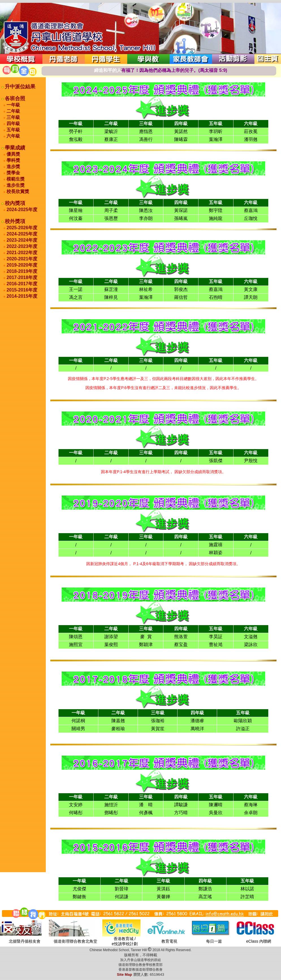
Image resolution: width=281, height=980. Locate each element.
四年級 (13, 124)
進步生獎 (15, 185)
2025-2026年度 (22, 228)
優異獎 (13, 154)
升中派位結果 (19, 87)
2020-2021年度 (22, 259)
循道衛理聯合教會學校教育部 (140, 965)
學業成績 (14, 148)
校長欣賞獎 (17, 191)
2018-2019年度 (22, 271)
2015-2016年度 (22, 290)
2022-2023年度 (22, 246)
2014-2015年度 (22, 296)
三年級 (13, 117)
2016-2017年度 (22, 284)
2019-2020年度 (22, 265)
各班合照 (14, 98)
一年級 (13, 105)
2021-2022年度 (22, 253)
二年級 (13, 111)
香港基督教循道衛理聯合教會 (140, 970)
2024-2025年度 (22, 210)
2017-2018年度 (22, 277)
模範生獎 (15, 179)
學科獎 (13, 160)
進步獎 (13, 167)
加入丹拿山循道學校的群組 (140, 960)
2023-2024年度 (22, 240)
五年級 (13, 130)
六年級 (13, 136)
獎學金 (13, 173)
